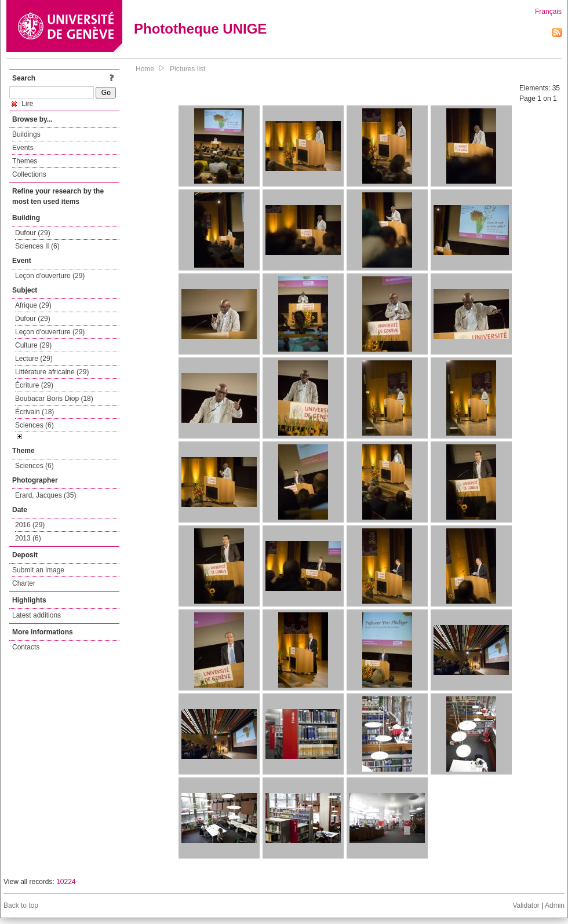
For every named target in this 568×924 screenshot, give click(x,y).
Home (145, 69)
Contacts (26, 647)
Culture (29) (33, 345)
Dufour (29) (33, 233)
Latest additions (37, 615)
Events (23, 148)
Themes (25, 161)
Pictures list (187, 69)
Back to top (21, 905)
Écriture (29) (34, 385)
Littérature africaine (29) (52, 372)
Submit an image (38, 570)
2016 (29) (30, 525)
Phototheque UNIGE (200, 29)
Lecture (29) (34, 359)
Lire (22, 104)
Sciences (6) (34, 425)
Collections (29, 174)
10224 (66, 882)
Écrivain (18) (34, 412)
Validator (526, 905)
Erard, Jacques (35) (45, 495)
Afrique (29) (33, 305)
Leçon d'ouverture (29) (50, 276)
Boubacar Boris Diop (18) (54, 399)
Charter (24, 583)
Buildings (26, 134)
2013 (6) (28, 538)
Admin (555, 905)
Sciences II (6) (37, 246)
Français (548, 12)
